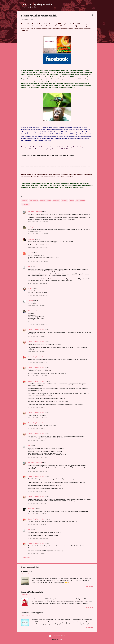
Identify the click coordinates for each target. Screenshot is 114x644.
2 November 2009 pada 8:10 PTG (38, 362)
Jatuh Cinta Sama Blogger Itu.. (32, 613)
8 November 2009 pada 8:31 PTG (38, 553)
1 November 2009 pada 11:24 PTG (38, 248)
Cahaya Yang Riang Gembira (36, 329)
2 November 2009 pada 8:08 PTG (38, 336)
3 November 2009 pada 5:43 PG (37, 514)
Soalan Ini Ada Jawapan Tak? (32, 592)
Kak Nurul (59, 155)
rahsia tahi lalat (80, 201)
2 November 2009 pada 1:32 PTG (38, 295)
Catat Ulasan (26, 558)
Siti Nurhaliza (26, 204)
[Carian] (96, 5)
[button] (92, 15)
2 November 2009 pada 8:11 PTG (38, 376)
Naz (29, 267)
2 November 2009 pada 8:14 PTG (38, 407)
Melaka (72, 201)
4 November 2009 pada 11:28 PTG (38, 538)
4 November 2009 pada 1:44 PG (37, 524)
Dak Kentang (51, 155)
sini (75, 147)
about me (25, 201)
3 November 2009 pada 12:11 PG (37, 457)
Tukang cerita (32, 311)
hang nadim (31, 239)
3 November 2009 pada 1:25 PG (37, 491)
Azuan (30, 288)
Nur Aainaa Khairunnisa (35, 212)
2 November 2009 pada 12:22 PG (37, 283)
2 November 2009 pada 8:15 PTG (38, 428)
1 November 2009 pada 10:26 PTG (38, 222)
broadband (56, 201)
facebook (64, 201)
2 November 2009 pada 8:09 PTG (38, 352)
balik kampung (34, 201)
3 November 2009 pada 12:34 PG (37, 471)
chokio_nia (31, 227)
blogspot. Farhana (46, 201)
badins (60, 639)
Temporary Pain (27, 571)
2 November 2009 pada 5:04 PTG (38, 324)
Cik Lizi (30, 253)
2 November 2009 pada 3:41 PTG (38, 306)
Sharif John (31, 509)
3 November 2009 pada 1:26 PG (37, 503)
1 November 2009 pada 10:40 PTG (38, 234)
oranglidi (31, 300)
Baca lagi (90, 586)
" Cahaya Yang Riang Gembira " (37, 4)
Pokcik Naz (66, 155)
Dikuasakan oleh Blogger (57, 636)
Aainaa (72, 155)
